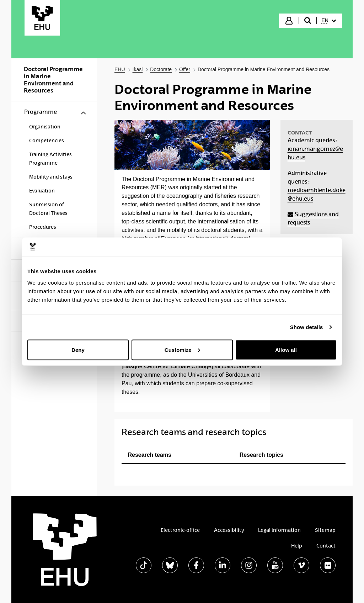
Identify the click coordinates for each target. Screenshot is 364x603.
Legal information (279, 530)
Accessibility (229, 530)
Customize (182, 350)
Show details (307, 327)
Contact (326, 546)
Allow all (286, 350)
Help (297, 546)
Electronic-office (180, 530)
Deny (78, 350)
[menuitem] (329, 21)
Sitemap (325, 530)
